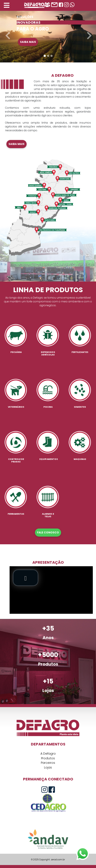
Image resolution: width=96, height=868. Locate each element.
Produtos (48, 758)
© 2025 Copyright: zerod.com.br (48, 860)
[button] (7, 34)
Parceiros (48, 763)
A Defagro (48, 754)
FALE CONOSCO (48, 532)
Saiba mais (28, 42)
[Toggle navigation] (7, 5)
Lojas (48, 767)
